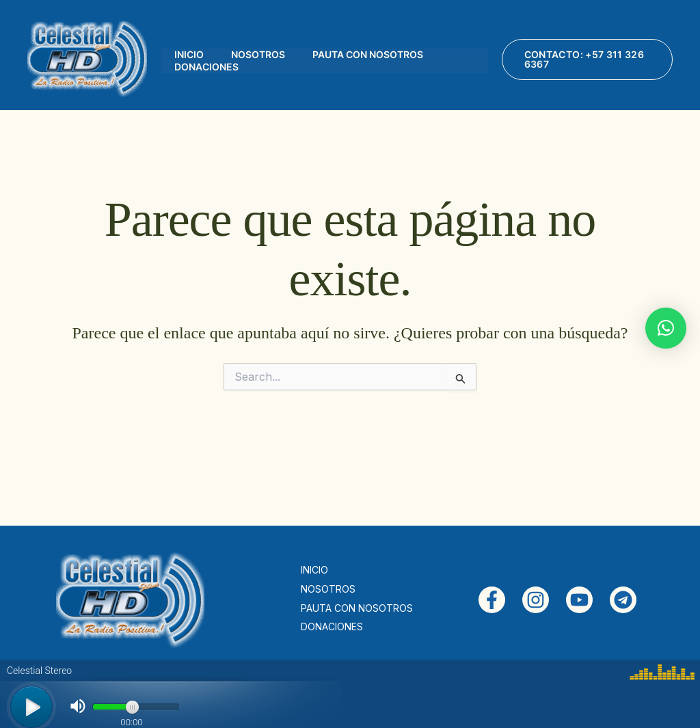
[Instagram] (536, 600)
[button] (587, 59)
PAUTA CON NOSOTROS (368, 54)
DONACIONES (206, 67)
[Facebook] (492, 600)
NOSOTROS (258, 54)
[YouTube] (579, 600)
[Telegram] (623, 600)
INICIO (189, 54)
